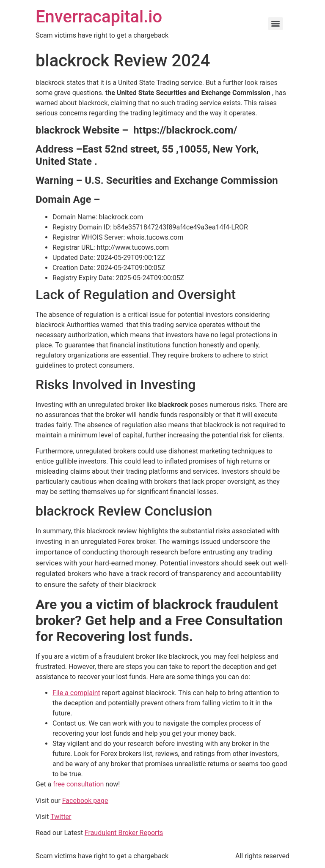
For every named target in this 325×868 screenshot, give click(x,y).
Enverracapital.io (99, 17)
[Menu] (275, 24)
